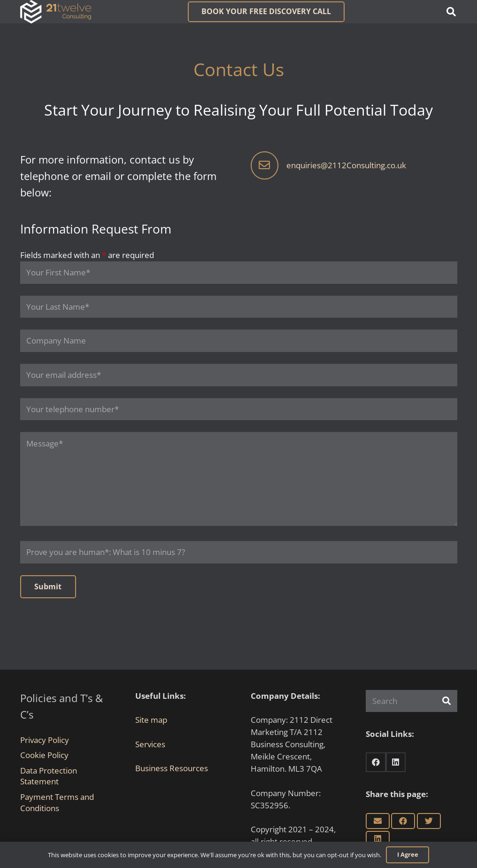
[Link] (56, 12)
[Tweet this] (429, 821)
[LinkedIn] (396, 762)
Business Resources (172, 768)
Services (150, 744)
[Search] (412, 701)
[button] (451, 12)
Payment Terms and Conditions (57, 802)
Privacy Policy (45, 740)
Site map (151, 720)
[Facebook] (376, 762)
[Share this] (403, 821)
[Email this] (378, 821)
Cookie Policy (44, 755)
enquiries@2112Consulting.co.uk (346, 165)
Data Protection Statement (49, 776)
